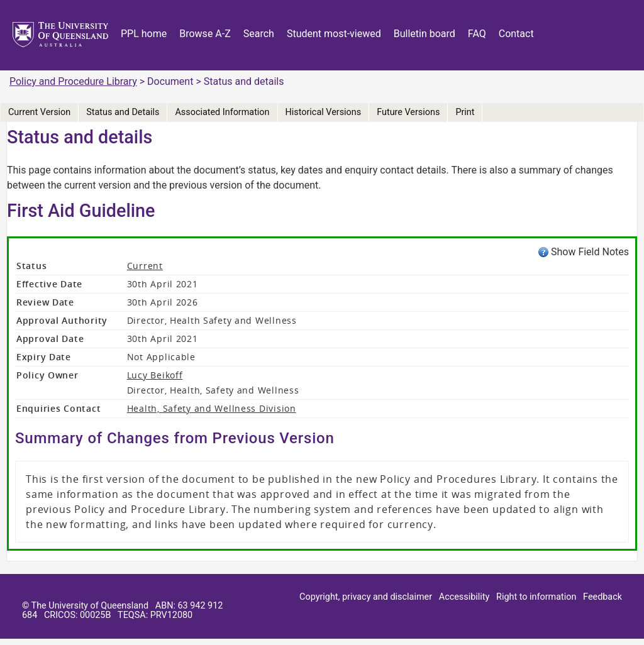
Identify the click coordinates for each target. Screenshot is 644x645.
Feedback (602, 597)
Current (145, 266)
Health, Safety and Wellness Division (212, 408)
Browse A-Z (205, 34)
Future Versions (408, 112)
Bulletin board (425, 34)
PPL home (144, 34)
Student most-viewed (334, 34)
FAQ (477, 34)
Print (465, 112)
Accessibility (464, 597)
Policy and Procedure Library (73, 81)
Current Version (39, 112)
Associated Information (222, 112)
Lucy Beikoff (155, 375)
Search (259, 34)
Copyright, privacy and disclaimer (366, 597)
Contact (516, 34)
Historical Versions (324, 112)
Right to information (536, 597)
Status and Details (123, 112)
